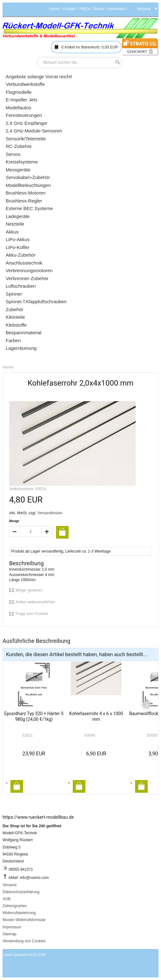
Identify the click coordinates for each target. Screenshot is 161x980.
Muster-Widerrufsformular (24, 920)
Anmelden (117, 9)
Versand (9, 885)
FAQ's (85, 9)
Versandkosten (50, 513)
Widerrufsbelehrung (19, 913)
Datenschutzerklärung (21, 892)
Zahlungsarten (15, 906)
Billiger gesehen (29, 590)
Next (146, 705)
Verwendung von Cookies (24, 941)
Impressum (12, 927)
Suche (99, 9)
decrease (15, 532)
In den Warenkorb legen (17, 786)
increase (47, 532)
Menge (14, 521)
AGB (6, 899)
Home (54, 9)
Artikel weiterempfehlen (35, 602)
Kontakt (69, 9)
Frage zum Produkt (32, 614)
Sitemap (9, 934)
